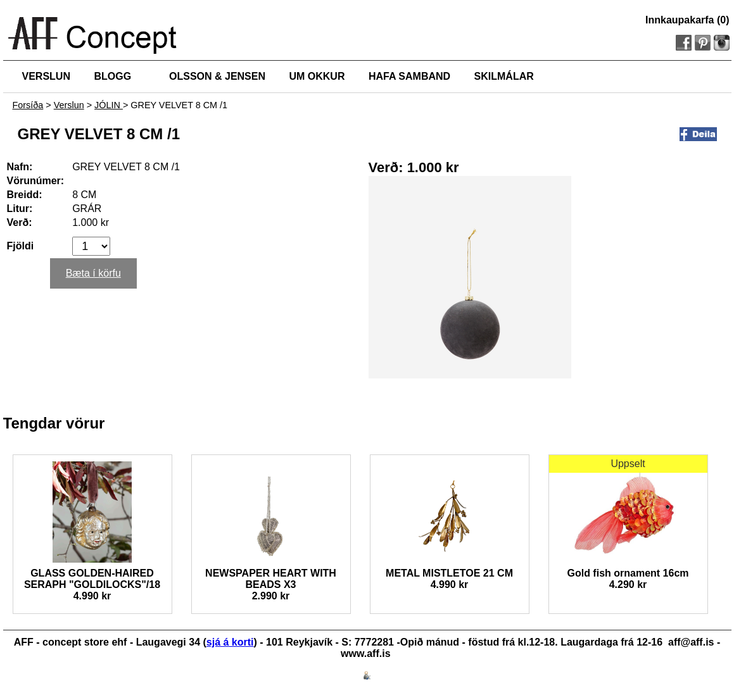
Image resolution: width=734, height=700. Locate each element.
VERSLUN (46, 76)
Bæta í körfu (93, 273)
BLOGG (112, 76)
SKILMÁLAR (504, 76)
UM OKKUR (317, 76)
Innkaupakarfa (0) (687, 20)
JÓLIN (109, 105)
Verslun (69, 105)
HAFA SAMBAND (409, 76)
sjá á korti (230, 642)
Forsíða (28, 105)
